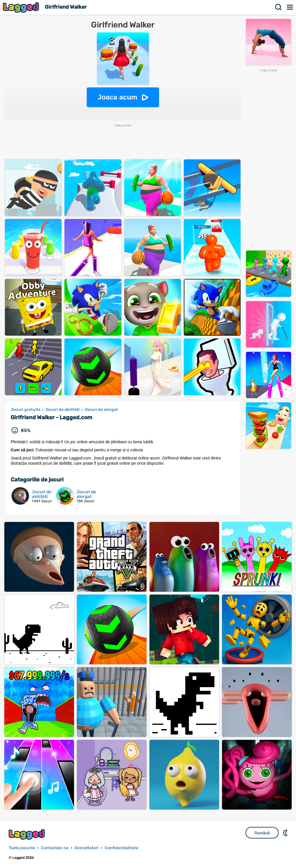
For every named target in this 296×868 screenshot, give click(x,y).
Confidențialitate (121, 848)
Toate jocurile (22, 848)
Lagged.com (27, 834)
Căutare (279, 7)
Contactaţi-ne (55, 848)
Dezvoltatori (87, 848)
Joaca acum (118, 97)
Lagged (22, 7)
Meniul (290, 7)
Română (262, 833)
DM (286, 833)
